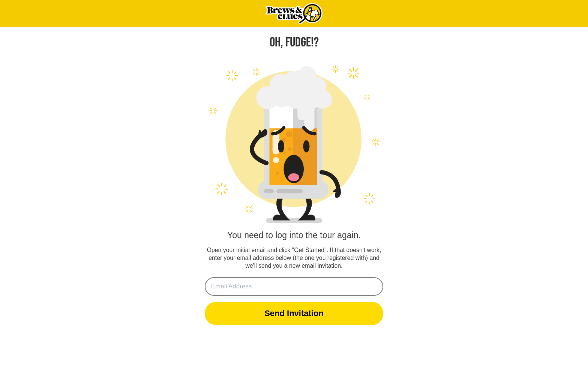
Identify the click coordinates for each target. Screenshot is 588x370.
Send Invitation (294, 313)
